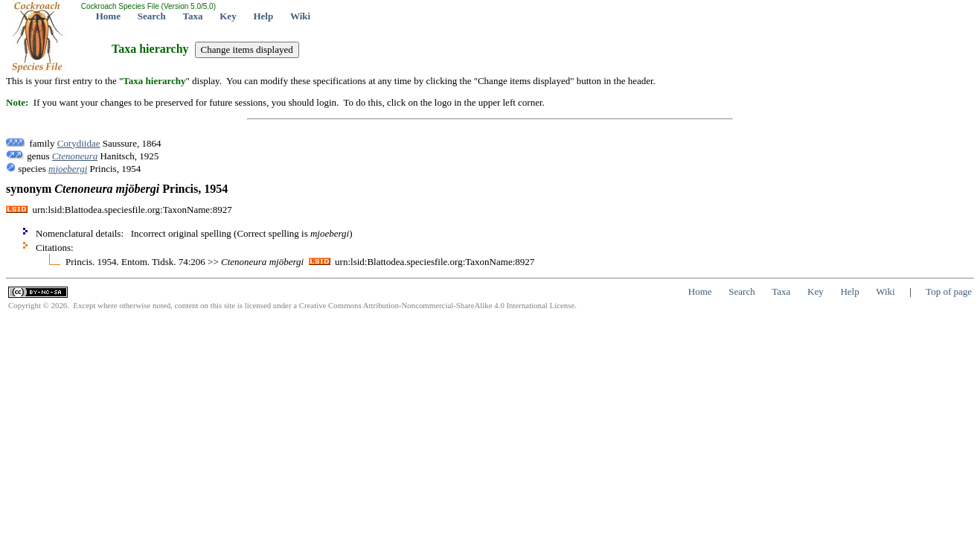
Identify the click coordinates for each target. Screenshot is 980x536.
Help (263, 16)
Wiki (300, 16)
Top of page (949, 291)
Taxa (193, 16)
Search (152, 16)
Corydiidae (79, 143)
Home (108, 16)
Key (228, 16)
